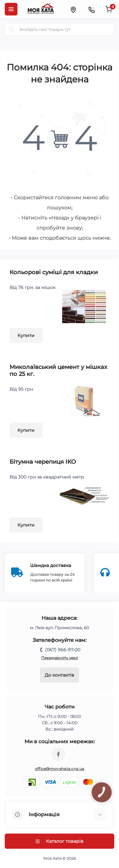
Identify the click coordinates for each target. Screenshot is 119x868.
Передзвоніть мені (60, 658)
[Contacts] (91, 9)
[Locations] (73, 9)
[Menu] (11, 9)
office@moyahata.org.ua (60, 769)
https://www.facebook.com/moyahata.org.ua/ (58, 754)
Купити (26, 335)
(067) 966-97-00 (63, 650)
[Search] (12, 29)
